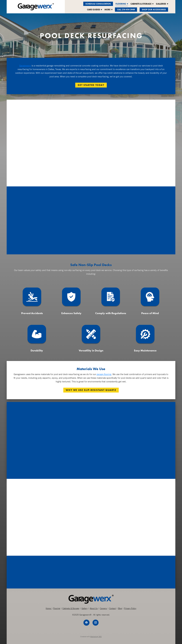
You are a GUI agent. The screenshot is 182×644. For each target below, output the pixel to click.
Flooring (57, 608)
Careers (103, 608)
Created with (91, 637)
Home (49, 608)
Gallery (84, 608)
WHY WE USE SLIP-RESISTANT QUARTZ (91, 390)
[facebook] (86, 623)
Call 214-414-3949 (126, 10)
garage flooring (104, 374)
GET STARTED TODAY (91, 85)
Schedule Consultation (98, 4)
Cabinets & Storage (71, 608)
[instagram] (96, 623)
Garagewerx (25, 66)
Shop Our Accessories (154, 10)
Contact (113, 608)
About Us (94, 608)
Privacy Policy (130, 608)
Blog (120, 608)
